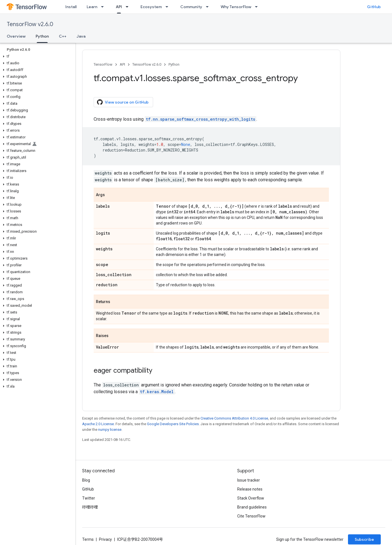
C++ (63, 36)
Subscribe (364, 539)
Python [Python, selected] (42, 36)
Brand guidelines (252, 507)
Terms (88, 539)
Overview (16, 36)
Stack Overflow (251, 498)
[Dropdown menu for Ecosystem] (169, 7)
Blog (86, 480)
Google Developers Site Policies (173, 424)
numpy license (110, 430)
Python (174, 64)
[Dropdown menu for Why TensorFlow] (258, 7)
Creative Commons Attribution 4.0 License (234, 418)
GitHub (374, 7)
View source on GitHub (123, 102)
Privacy (105, 539)
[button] (37, 56)
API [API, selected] (119, 7)
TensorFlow (103, 64)
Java (81, 36)
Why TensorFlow (236, 7)
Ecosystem (151, 7)
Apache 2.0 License (98, 424)
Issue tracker (249, 480)
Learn (92, 7)
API (122, 64)
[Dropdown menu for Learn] (104, 7)
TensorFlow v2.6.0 (30, 24)
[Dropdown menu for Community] (209, 7)
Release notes (250, 489)
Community (191, 7)
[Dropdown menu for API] (129, 7)
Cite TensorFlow (251, 516)
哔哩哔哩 (90, 507)
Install (71, 7)
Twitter (89, 498)
